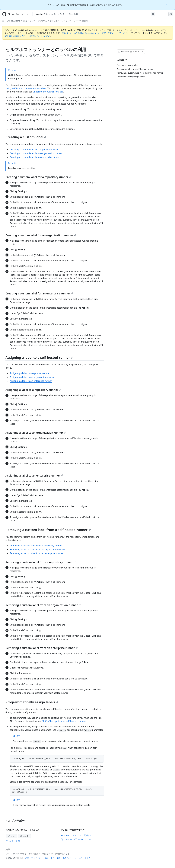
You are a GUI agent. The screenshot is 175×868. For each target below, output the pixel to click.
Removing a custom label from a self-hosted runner (48, 530)
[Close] (167, 4)
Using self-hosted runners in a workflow (26, 88)
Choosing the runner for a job (48, 92)
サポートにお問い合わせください (77, 839)
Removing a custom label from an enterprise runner (37, 553)
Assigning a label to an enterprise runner (31, 381)
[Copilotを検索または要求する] (112, 14)
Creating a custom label (26, 137)
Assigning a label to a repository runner (30, 373)
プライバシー (37, 858)
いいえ (24, 836)
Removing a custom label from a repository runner (36, 546)
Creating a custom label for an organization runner (36, 153)
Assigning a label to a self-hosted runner (39, 357)
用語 (27, 858)
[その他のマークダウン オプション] (143, 52)
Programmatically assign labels (32, 702)
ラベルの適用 (82, 21)
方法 (25, 21)
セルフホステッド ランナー (62, 21)
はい (11, 836)
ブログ (87, 858)
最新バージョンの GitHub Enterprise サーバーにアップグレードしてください (95, 33)
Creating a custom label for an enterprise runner (35, 157)
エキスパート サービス (73, 858)
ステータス (50, 858)
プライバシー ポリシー (14, 841)
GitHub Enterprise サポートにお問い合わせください (27, 36)
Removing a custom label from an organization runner (38, 549)
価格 (59, 858)
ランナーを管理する (38, 21)
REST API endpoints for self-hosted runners (64, 721)
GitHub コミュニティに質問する (76, 835)
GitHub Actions (13, 21)
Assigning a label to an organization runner (32, 377)
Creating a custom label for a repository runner (34, 149)
